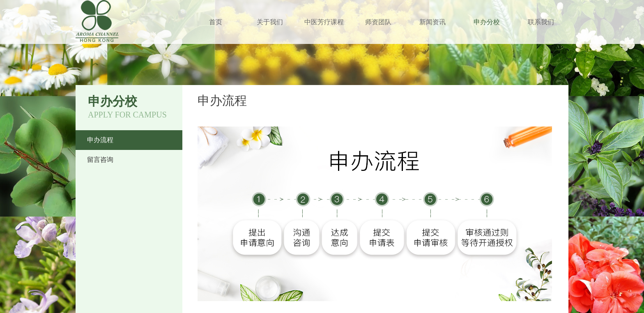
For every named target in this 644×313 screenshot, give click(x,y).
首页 (216, 22)
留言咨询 (100, 160)
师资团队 (378, 22)
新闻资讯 (432, 22)
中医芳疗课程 (324, 22)
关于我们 (270, 22)
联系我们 (541, 22)
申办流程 (100, 140)
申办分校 (487, 22)
